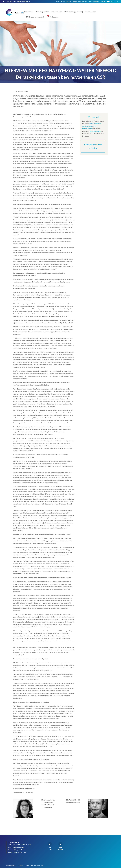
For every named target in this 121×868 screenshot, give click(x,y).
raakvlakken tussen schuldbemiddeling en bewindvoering (92, 126)
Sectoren (30, 12)
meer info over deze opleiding (93, 146)
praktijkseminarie (95, 131)
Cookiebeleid (11, 865)
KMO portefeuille (94, 2)
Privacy (21, 865)
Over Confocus (60, 2)
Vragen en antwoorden (80, 2)
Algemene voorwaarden (35, 865)
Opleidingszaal (93, 12)
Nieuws (69, 2)
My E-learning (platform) (76, 12)
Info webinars (59, 12)
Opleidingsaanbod (45, 12)
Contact (103, 2)
